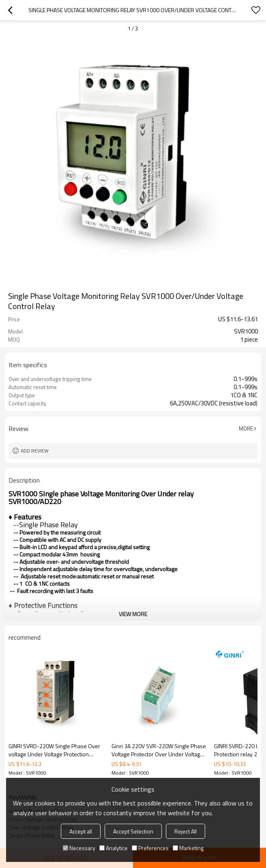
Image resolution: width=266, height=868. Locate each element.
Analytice (114, 848)
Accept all (81, 831)
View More (133, 614)
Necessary (79, 848)
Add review (35, 451)
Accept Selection (133, 831)
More (246, 429)
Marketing (188, 848)
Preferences (150, 848)
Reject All (186, 831)
